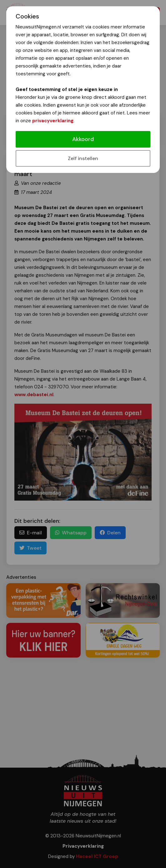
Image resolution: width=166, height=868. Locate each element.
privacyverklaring (53, 121)
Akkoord (83, 139)
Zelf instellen (83, 158)
